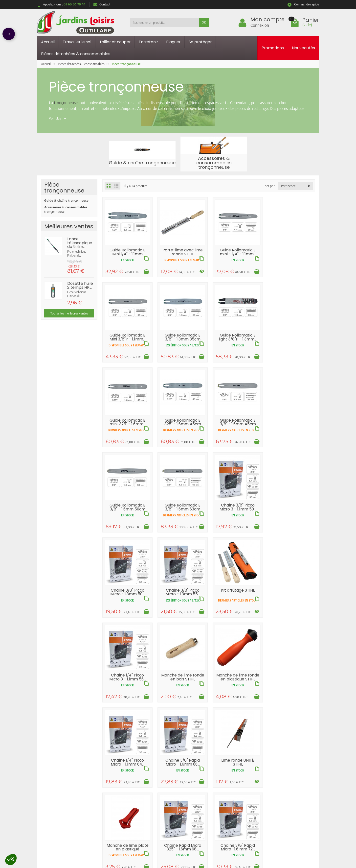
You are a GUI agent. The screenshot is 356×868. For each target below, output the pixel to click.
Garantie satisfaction (125, 775)
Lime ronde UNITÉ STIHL (127, 685)
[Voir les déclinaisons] (200, 271)
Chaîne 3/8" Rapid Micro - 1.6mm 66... (290, 600)
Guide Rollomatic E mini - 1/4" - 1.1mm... (236, 251)
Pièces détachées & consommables (76, 54)
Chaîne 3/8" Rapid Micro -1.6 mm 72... (290, 685)
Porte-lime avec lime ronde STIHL (182, 251)
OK (204, 22)
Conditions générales (124, 788)
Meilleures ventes (177, 782)
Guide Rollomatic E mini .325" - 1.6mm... (236, 336)
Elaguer (173, 42)
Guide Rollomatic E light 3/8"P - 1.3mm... (182, 338)
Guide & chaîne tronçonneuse (66, 200)
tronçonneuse (66, 102)
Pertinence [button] (288, 186)
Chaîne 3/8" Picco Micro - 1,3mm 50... (127, 514)
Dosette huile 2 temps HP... (80, 285)
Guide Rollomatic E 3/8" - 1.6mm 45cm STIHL (127, 426)
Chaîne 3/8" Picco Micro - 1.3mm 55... (181, 514)
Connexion (260, 25)
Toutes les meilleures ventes (69, 313)
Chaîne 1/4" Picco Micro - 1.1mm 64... (236, 600)
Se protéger (200, 42)
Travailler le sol (77, 42)
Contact (102, 4)
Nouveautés (303, 48)
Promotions (273, 48)
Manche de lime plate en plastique (181, 685)
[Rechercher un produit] (164, 22)
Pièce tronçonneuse (64, 187)
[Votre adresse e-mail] (168, 838)
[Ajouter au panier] (146, 271)
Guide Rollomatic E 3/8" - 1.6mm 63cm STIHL (236, 426)
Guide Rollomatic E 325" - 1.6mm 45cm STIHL (290, 338)
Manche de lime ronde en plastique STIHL (181, 602)
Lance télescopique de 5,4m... (80, 243)
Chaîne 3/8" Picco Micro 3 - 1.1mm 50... (290, 426)
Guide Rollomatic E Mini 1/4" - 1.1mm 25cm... (127, 253)
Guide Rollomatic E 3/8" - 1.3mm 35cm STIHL (127, 339)
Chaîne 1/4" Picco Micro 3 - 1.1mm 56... (290, 514)
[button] (11, 860)
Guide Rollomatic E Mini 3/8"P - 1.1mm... (290, 251)
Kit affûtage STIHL (236, 510)
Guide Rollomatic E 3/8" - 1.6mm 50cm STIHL (182, 428)
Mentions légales (232, 769)
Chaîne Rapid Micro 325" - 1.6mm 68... (236, 685)
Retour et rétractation (178, 815)
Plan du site (229, 775)
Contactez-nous (232, 782)
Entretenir (148, 42)
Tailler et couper (115, 42)
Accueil (48, 42)
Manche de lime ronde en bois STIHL (127, 600)
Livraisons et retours (124, 769)
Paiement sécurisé (122, 782)
